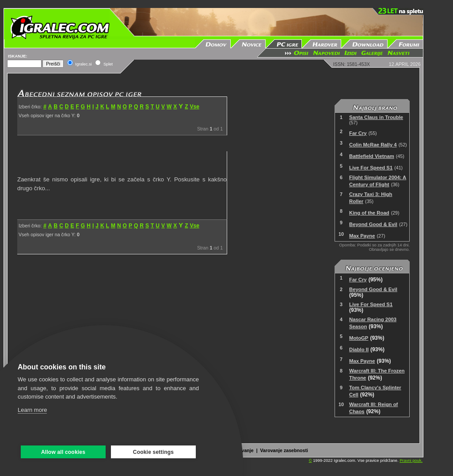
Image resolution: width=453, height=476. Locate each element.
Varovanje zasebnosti (284, 450)
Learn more (32, 410)
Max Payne (362, 236)
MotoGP (359, 338)
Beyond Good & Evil (373, 224)
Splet (108, 64)
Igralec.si (83, 64)
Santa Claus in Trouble (376, 117)
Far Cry (358, 133)
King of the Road (369, 213)
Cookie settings (153, 452)
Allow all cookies (63, 452)
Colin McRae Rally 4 (373, 145)
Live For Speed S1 (371, 168)
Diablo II (359, 349)
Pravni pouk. (411, 461)
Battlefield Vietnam (372, 156)
